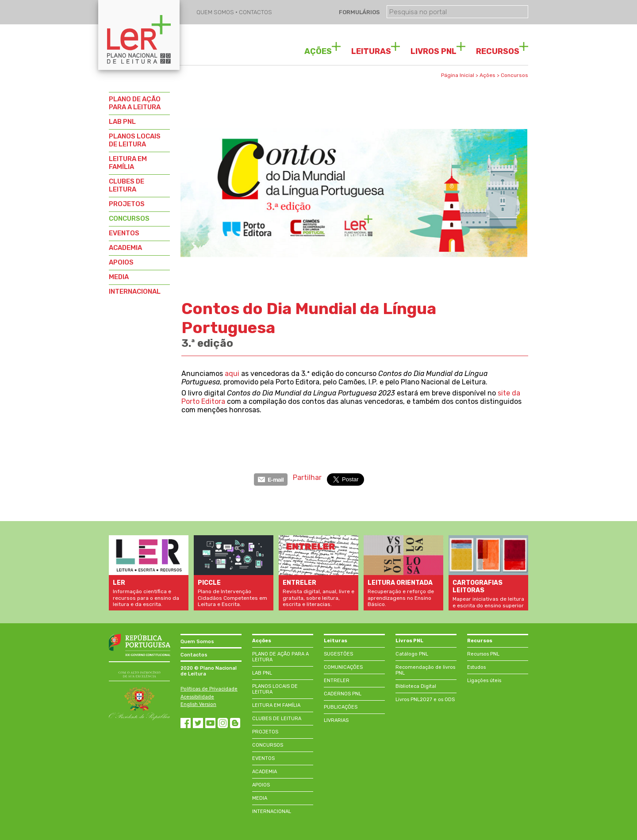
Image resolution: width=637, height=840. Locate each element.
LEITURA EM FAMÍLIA (128, 163)
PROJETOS (127, 204)
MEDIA (119, 277)
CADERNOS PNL (343, 694)
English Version (198, 704)
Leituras (336, 641)
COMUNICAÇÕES (343, 667)
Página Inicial (458, 75)
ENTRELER (337, 681)
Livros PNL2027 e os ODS (425, 700)
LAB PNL (122, 122)
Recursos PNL (483, 654)
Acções (262, 641)
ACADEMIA (125, 248)
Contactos (194, 655)
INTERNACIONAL (135, 292)
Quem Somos (197, 642)
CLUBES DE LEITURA (127, 185)
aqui (232, 374)
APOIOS (121, 262)
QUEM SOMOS (216, 12)
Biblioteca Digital (416, 686)
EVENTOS (124, 233)
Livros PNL (409, 641)
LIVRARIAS (336, 720)
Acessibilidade (197, 697)
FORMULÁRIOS (359, 12)
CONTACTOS (255, 12)
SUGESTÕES (338, 654)
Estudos (476, 667)
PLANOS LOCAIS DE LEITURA (135, 140)
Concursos (514, 75)
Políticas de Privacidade (209, 689)
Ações (487, 75)
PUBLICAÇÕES (341, 707)
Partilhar (307, 478)
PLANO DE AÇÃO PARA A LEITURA (135, 103)
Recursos (480, 641)
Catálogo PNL (412, 654)
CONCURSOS (129, 219)
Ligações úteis (484, 681)
